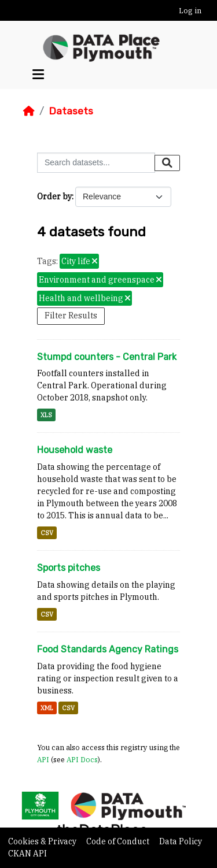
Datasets (71, 111)
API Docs (82, 759)
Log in (190, 11)
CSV (47, 533)
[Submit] (167, 163)
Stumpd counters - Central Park (107, 357)
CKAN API (27, 854)
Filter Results (71, 316)
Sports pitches (69, 568)
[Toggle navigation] (38, 75)
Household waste (75, 450)
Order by (54, 196)
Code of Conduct (119, 841)
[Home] (29, 111)
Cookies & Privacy (43, 841)
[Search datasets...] (96, 163)
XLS (46, 415)
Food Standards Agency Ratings (108, 649)
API (43, 759)
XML (47, 708)
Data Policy (181, 841)
